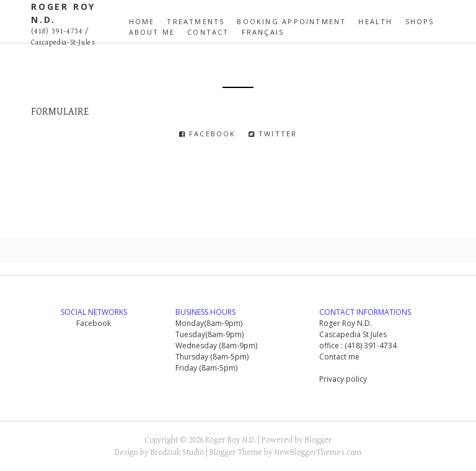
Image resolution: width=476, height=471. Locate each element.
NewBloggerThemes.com (318, 452)
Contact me (339, 357)
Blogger (318, 440)
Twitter (273, 134)
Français (263, 32)
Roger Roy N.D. (231, 440)
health (375, 21)
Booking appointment (291, 21)
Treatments (196, 21)
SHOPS (420, 21)
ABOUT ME (152, 32)
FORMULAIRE (60, 112)
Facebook (208, 134)
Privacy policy (343, 379)
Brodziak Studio (177, 452)
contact (208, 32)
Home (142, 21)
